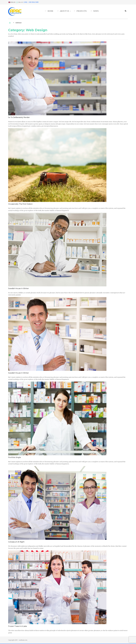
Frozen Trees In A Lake (18, 626)
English (12, 2)
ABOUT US (65, 11)
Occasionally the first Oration (20, 204)
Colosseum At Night (16, 542)
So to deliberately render (19, 117)
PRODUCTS (82, 11)
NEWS (96, 11)
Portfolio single (15, 457)
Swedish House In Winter (19, 288)
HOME (50, 11)
